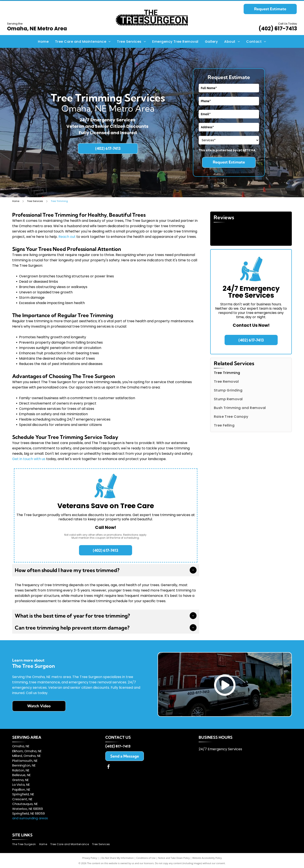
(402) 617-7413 (278, 29)
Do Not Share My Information (118, 858)
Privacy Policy (90, 858)
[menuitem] (43, 41)
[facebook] (109, 767)
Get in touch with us (29, 459)
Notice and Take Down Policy (174, 858)
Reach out (67, 237)
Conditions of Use (146, 858)
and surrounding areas (30, 818)
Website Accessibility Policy (207, 858)
